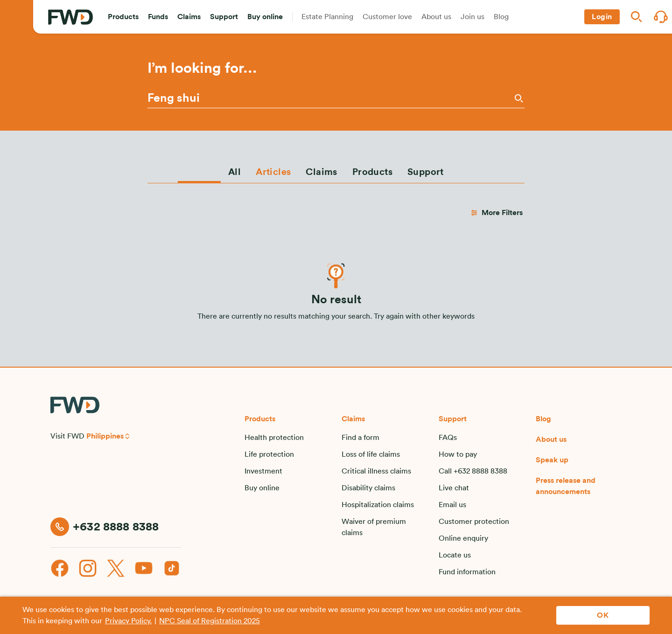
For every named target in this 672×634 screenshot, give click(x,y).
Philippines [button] (105, 436)
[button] (123, 17)
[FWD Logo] (70, 17)
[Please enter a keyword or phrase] (330, 98)
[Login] (602, 17)
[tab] (234, 172)
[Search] (518, 98)
